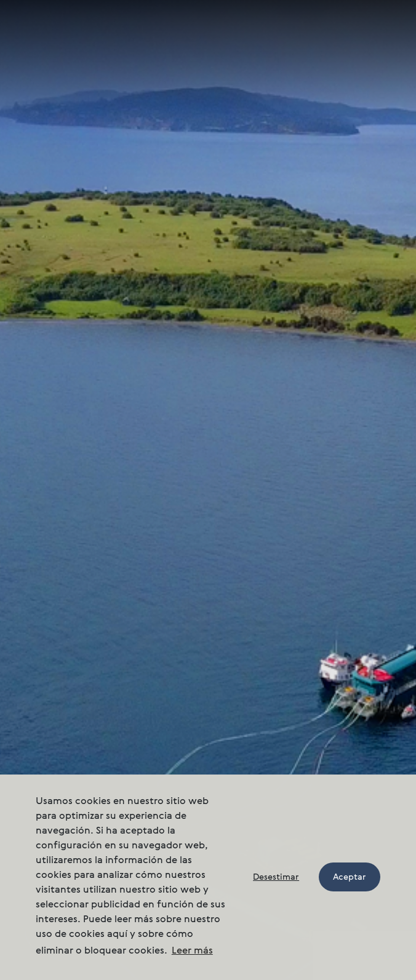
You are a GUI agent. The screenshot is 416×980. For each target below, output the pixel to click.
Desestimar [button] (276, 877)
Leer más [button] (192, 951)
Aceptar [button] (350, 877)
